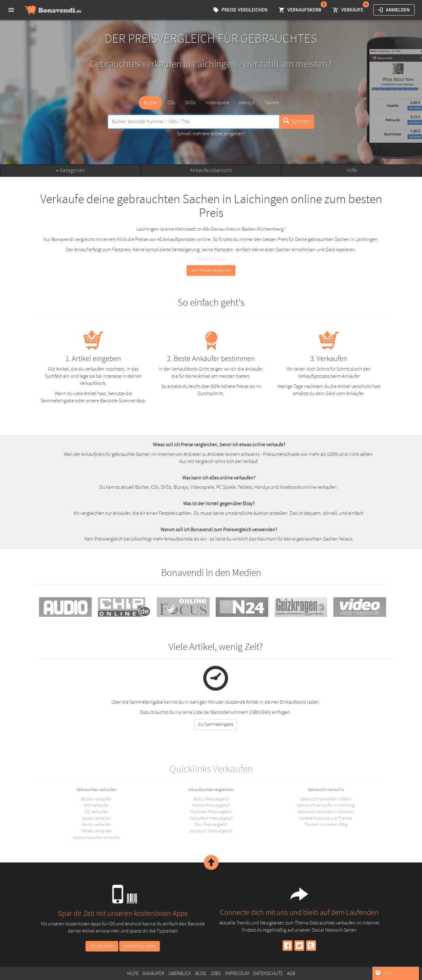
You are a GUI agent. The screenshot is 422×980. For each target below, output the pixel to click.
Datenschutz (268, 973)
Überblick (180, 973)
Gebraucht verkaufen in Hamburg (326, 805)
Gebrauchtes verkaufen (96, 790)
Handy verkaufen (96, 824)
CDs (171, 103)
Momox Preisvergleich (211, 805)
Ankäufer (153, 973)
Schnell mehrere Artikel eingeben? (211, 134)
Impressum (237, 973)
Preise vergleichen (241, 10)
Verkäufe (349, 10)
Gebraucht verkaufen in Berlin (326, 799)
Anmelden (394, 10)
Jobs (216, 973)
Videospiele (217, 103)
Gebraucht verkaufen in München (326, 812)
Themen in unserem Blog (326, 824)
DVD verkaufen (96, 805)
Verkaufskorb (301, 10)
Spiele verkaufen (96, 818)
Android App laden (140, 946)
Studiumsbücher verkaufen (97, 837)
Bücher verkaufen (96, 799)
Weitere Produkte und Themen (326, 818)
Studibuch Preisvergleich (211, 831)
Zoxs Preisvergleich (211, 824)
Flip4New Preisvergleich (211, 812)
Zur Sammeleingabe (216, 724)
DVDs (190, 103)
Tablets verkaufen (96, 831)
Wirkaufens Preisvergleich (211, 818)
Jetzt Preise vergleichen (211, 270)
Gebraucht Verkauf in (326, 790)
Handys (247, 103)
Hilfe (352, 170)
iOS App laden (102, 946)
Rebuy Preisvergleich (211, 799)
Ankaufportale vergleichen (211, 790)
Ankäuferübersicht (211, 170)
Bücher (150, 103)
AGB (291, 973)
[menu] (11, 10)
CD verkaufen (97, 812)
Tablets (272, 103)
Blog (201, 973)
